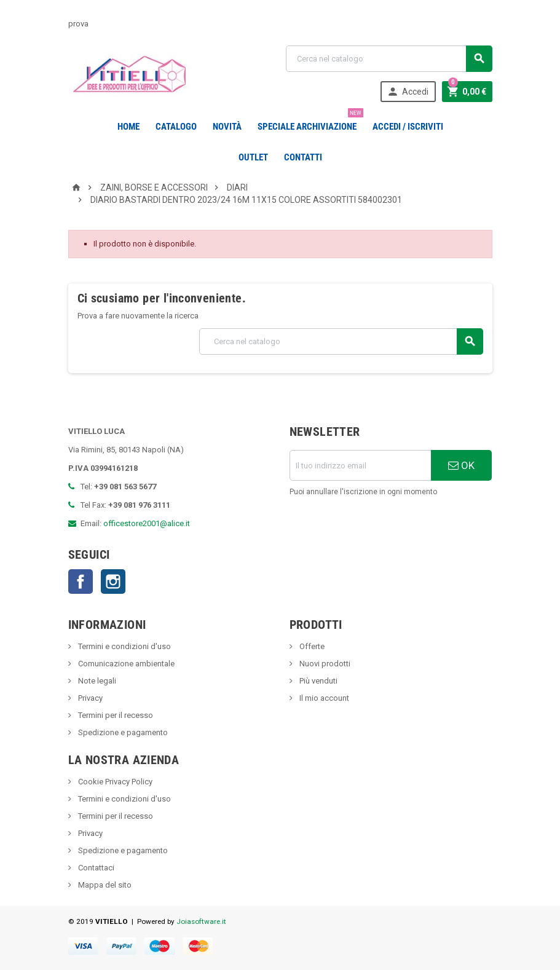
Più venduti (317, 681)
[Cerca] (389, 59)
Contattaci (95, 868)
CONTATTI (303, 157)
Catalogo (176, 127)
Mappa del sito (104, 885)
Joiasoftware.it (201, 921)
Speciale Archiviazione (310, 122)
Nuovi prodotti (324, 664)
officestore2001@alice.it (147, 523)
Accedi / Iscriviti (408, 127)
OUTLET (253, 157)
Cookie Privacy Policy (114, 782)
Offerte (311, 646)
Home (128, 127)
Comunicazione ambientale (125, 664)
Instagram (113, 582)
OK (461, 465)
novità (227, 127)
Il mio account (323, 698)
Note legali (96, 681)
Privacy (89, 698)
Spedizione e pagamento (122, 732)
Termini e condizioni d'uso (124, 646)
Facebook (81, 582)
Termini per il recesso (115, 715)
